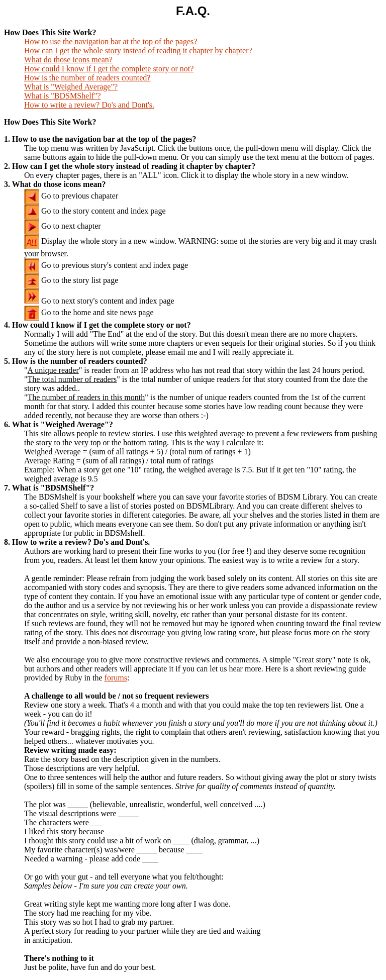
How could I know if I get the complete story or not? (109, 69)
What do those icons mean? (68, 60)
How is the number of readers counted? (87, 78)
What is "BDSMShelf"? (63, 96)
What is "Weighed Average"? (71, 87)
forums (116, 678)
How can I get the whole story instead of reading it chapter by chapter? (138, 51)
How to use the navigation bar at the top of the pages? (111, 41)
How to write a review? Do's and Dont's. (89, 105)
